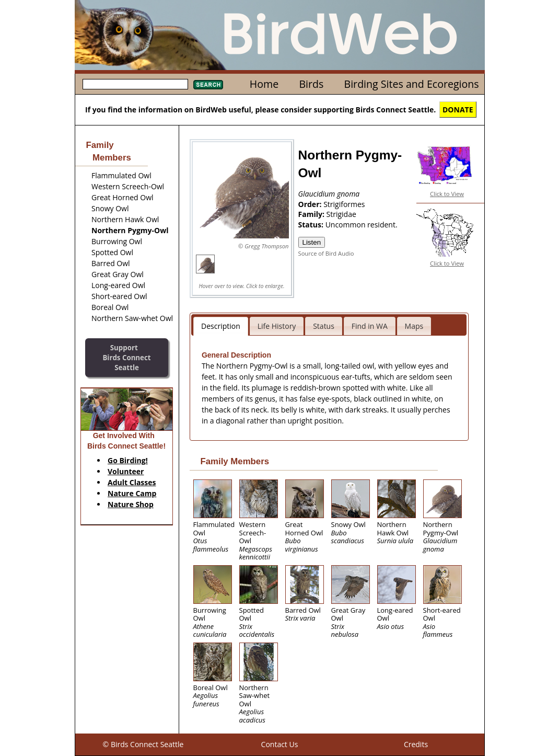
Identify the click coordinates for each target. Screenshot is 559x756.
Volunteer (126, 471)
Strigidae (341, 214)
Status (324, 326)
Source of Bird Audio (326, 253)
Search (208, 85)
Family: (312, 214)
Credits (416, 744)
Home (264, 84)
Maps (414, 326)
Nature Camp (132, 493)
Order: (311, 204)
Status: (312, 225)
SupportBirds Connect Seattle (126, 357)
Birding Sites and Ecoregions (412, 84)
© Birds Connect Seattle (143, 744)
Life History (277, 326)
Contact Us (280, 744)
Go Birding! (128, 460)
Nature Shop (131, 504)
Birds (311, 84)
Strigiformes (344, 204)
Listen (312, 242)
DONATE (458, 110)
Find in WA (370, 326)
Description (221, 326)
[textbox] (135, 84)
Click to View (447, 194)
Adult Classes (132, 482)
